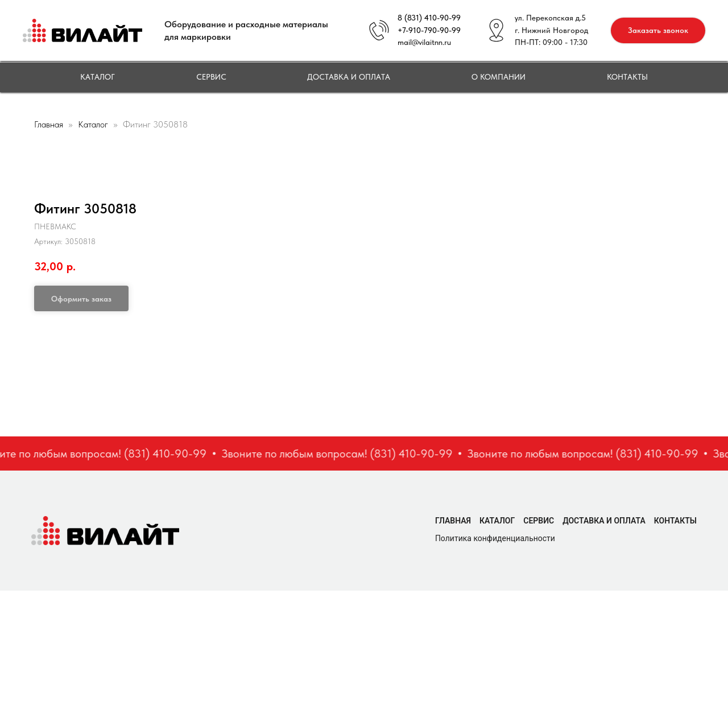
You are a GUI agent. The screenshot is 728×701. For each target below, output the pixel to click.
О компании (499, 77)
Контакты (627, 77)
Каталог (98, 77)
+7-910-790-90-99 (429, 30)
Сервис (211, 77)
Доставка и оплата (349, 77)
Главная (49, 124)
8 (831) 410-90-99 (429, 18)
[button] (658, 30)
